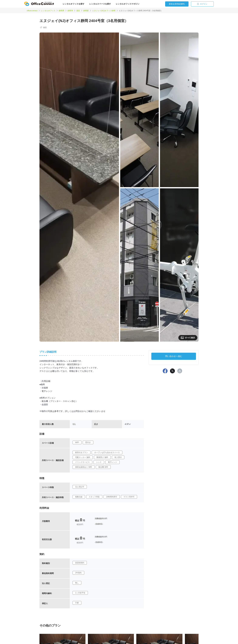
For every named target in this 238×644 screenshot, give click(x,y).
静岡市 (70, 11)
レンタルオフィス (48, 11)
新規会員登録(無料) (177, 4)
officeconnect (32, 11)
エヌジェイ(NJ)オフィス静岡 (104, 11)
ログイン (202, 4)
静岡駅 (86, 11)
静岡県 (61, 11)
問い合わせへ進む (174, 356)
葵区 (78, 11)
